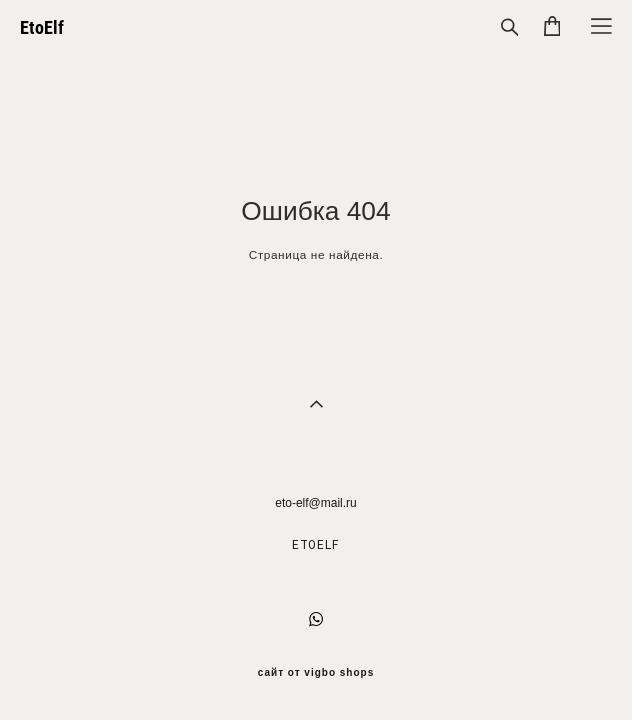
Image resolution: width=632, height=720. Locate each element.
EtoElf (42, 28)
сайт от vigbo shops (316, 673)
